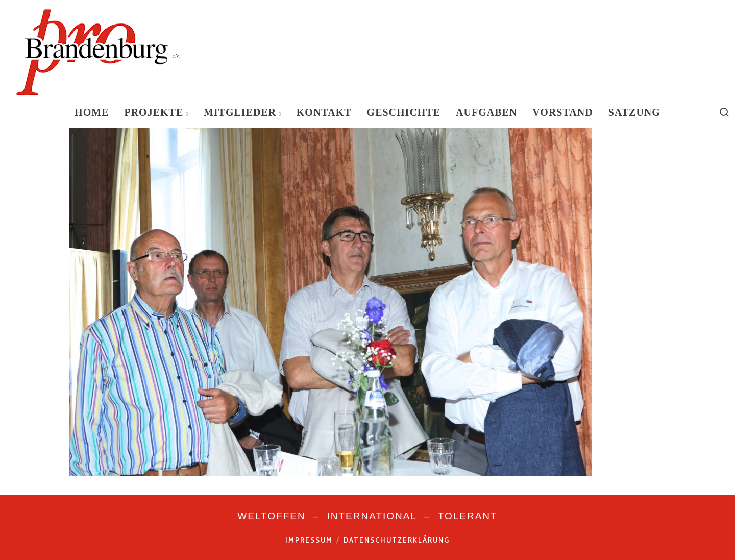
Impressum (309, 540)
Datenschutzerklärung (397, 540)
